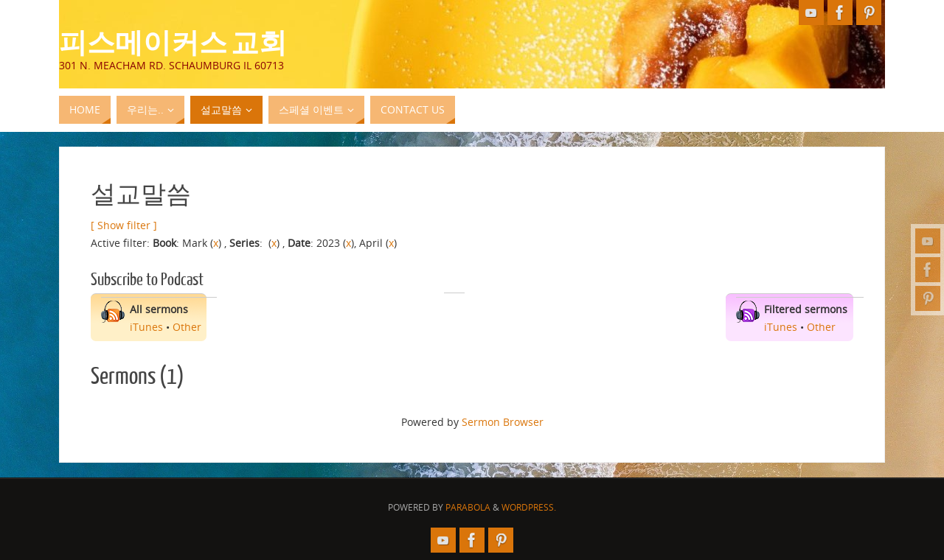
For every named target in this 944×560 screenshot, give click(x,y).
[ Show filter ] (124, 225)
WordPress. (529, 507)
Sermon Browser (503, 422)
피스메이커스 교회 (173, 41)
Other (187, 327)
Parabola (468, 507)
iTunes (146, 327)
